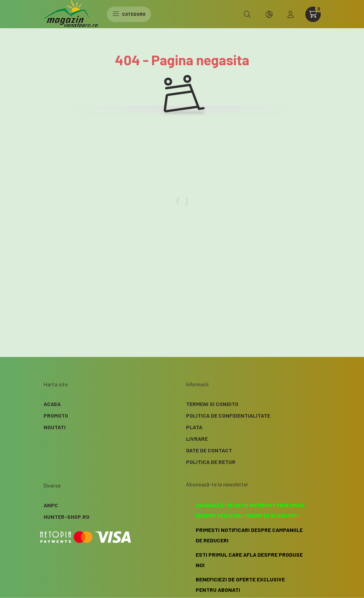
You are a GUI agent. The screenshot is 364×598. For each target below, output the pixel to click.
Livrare (197, 439)
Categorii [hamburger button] (129, 14)
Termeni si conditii (212, 404)
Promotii (56, 415)
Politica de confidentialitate (228, 415)
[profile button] (291, 14)
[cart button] (313, 14)
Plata (194, 427)
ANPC (51, 505)
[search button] (247, 14)
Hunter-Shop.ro (67, 517)
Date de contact (209, 450)
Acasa (52, 404)
